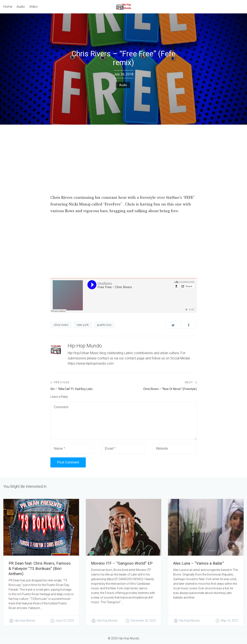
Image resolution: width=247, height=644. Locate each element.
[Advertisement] (123, 156)
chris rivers (61, 325)
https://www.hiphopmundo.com (91, 363)
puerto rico (104, 325)
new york (83, 325)
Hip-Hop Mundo (85, 346)
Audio (123, 85)
